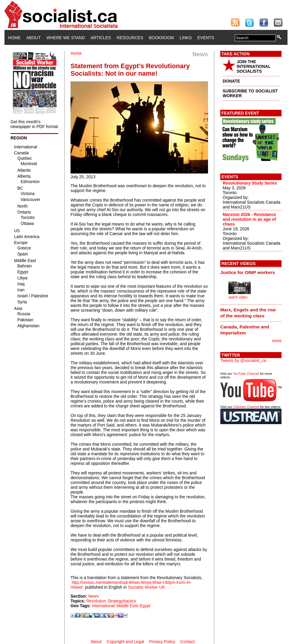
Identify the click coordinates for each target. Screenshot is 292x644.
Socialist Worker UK (146, 587)
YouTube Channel (246, 374)
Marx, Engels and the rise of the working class (248, 313)
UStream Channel (246, 407)
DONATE (231, 81)
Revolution (96, 601)
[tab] (251, 272)
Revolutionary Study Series (250, 183)
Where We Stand (66, 38)
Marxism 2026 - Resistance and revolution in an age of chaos (249, 219)
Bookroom (161, 38)
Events (206, 38)
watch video (238, 297)
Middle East (127, 606)
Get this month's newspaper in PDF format (34, 124)
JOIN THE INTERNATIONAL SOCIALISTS (254, 66)
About (33, 38)
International (103, 606)
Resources (130, 38)
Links (186, 38)
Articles (101, 38)
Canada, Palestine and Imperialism (245, 330)
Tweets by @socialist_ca (243, 360)
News (93, 596)
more (277, 341)
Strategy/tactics (122, 601)
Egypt (145, 606)
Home (14, 38)
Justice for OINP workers (248, 272)
